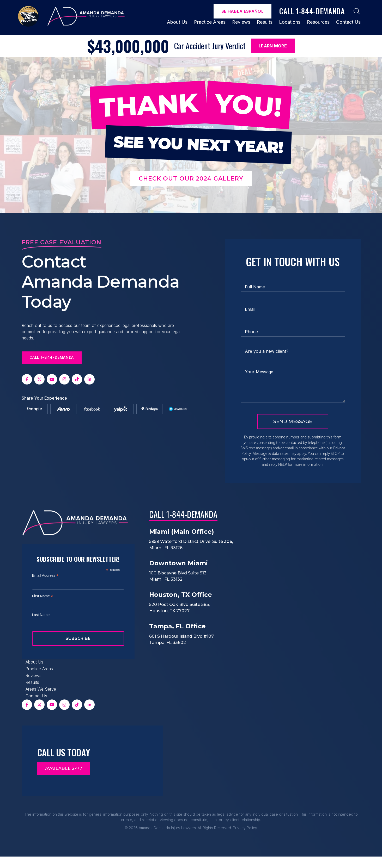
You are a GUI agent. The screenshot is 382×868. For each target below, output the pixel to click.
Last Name (41, 615)
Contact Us (348, 22)
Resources (318, 22)
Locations (290, 22)
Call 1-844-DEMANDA (183, 514)
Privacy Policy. (245, 828)
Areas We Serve (41, 689)
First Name (43, 596)
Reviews (241, 22)
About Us (177, 22)
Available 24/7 (64, 768)
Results (265, 22)
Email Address (45, 576)
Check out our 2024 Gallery (191, 179)
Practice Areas (210, 22)
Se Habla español (242, 11)
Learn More (273, 46)
